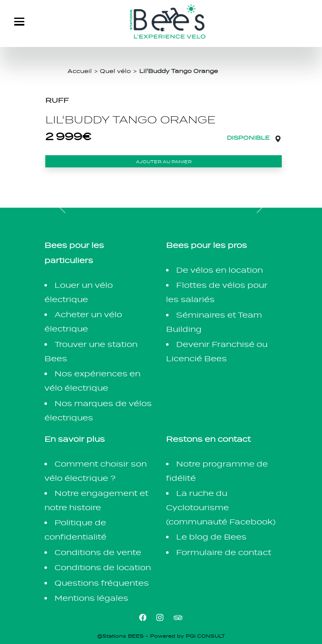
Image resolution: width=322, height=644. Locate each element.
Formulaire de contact (224, 552)
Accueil (80, 71)
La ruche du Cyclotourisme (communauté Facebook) (221, 507)
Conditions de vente (98, 552)
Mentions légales (91, 598)
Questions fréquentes (102, 583)
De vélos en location (219, 270)
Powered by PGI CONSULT (188, 636)
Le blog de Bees (211, 537)
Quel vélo (115, 71)
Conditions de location (103, 567)
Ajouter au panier (164, 162)
